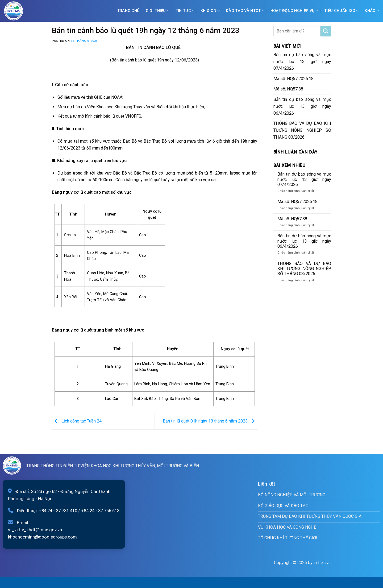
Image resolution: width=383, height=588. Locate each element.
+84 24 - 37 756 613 (100, 511)
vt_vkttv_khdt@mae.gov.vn (35, 530)
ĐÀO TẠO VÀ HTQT (245, 11)
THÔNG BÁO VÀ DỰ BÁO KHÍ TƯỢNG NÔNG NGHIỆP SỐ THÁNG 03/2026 (302, 130)
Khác (372, 11)
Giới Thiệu (158, 11)
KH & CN (210, 11)
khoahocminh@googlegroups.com (42, 537)
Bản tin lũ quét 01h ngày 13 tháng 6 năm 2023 (210, 421)
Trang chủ (129, 11)
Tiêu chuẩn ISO (342, 11)
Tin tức (185, 11)
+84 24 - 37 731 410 (58, 511)
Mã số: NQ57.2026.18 (294, 79)
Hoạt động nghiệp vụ (294, 11)
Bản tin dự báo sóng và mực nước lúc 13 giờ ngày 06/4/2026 (302, 106)
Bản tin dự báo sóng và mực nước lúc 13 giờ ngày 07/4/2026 (302, 62)
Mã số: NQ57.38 (288, 89)
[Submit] (326, 31)
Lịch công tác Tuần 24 (77, 421)
